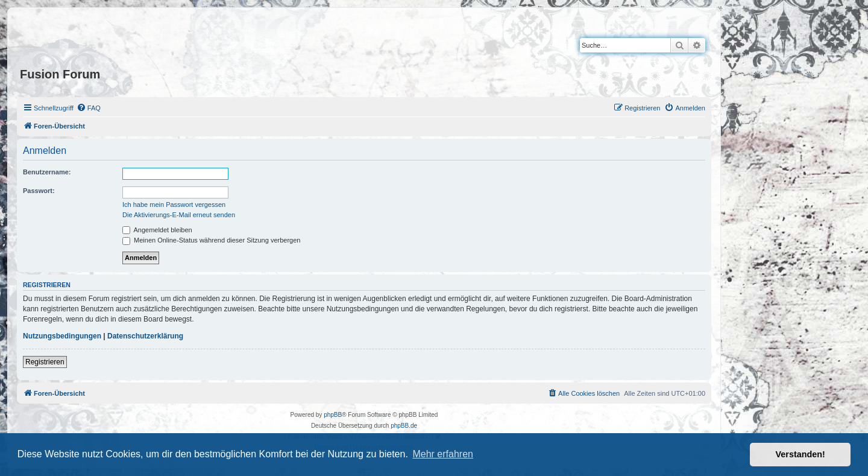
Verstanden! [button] (800, 454)
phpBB (333, 415)
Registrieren (45, 362)
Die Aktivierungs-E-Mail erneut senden (179, 215)
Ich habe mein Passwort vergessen (174, 205)
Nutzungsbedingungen (62, 336)
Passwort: (39, 191)
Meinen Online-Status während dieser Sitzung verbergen (211, 240)
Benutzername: (47, 172)
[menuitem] (89, 108)
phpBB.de (404, 426)
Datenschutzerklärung (145, 336)
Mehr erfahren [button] (443, 454)
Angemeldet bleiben (157, 230)
